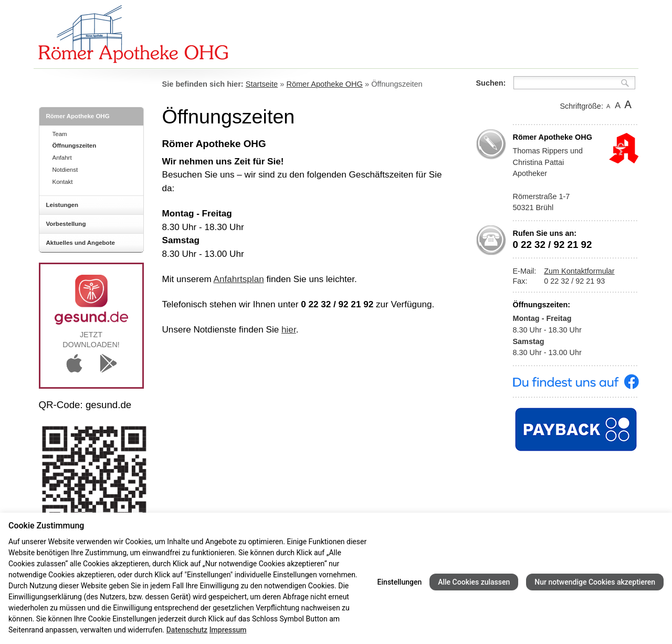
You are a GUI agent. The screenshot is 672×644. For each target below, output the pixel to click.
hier (289, 329)
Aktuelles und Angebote (81, 243)
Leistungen (62, 205)
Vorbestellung (66, 224)
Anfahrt (62, 158)
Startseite (262, 84)
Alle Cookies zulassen (474, 582)
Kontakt (63, 182)
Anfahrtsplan (239, 279)
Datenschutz (187, 630)
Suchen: (491, 83)
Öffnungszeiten (75, 146)
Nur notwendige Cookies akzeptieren (595, 582)
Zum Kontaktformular (579, 271)
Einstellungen (400, 582)
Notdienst (65, 170)
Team (60, 134)
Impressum (228, 630)
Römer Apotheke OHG (78, 116)
